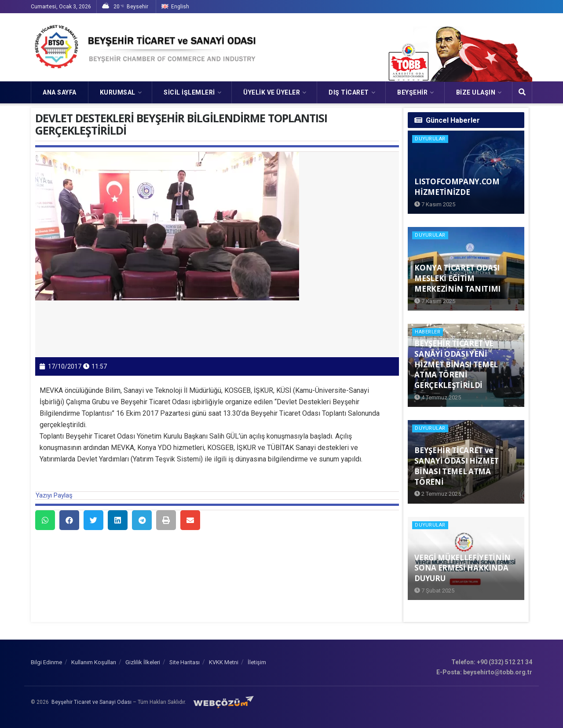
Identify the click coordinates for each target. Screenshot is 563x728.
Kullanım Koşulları (94, 662)
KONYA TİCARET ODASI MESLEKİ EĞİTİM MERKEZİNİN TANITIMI (457, 278)
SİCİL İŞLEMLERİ (189, 92)
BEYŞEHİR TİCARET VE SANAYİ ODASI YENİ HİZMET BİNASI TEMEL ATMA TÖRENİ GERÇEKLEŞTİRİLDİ (456, 364)
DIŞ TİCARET (349, 92)
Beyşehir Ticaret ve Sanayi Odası (91, 702)
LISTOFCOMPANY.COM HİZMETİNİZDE (457, 187)
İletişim (257, 662)
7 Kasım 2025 (435, 204)
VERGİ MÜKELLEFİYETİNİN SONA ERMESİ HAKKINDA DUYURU (462, 568)
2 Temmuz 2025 (438, 494)
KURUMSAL (118, 92)
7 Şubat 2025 (434, 591)
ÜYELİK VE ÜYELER (272, 92)
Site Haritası (185, 662)
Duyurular (430, 139)
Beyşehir (412, 92)
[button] (45, 520)
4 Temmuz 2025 (438, 397)
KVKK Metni (224, 662)
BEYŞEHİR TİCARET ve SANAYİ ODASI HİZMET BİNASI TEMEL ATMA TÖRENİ (457, 466)
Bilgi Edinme (46, 662)
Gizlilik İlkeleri (143, 662)
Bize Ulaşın (476, 92)
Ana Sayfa (60, 92)
